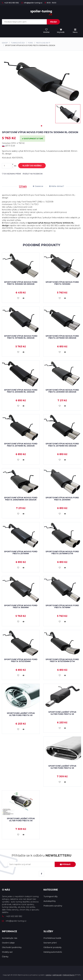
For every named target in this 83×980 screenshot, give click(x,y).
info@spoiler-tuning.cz (32, 3)
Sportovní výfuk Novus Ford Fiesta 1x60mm (21, 606)
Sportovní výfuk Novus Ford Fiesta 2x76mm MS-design (62, 445)
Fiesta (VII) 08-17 (43, 43)
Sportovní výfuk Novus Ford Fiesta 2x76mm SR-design (62, 337)
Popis (23, 186)
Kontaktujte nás (10, 938)
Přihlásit (65, 864)
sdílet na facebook (33, 174)
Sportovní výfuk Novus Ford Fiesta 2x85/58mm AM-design (21, 499)
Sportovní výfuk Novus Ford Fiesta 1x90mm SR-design (21, 283)
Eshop (5, 43)
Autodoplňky (50, 901)
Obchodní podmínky (12, 947)
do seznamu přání (11, 174)
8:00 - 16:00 (51, 3)
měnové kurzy (69, 975)
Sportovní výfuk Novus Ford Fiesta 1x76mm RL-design (21, 337)
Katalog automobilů (53, 952)
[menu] (61, 31)
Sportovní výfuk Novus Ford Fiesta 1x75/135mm (21, 660)
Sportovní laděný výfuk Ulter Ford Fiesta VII (21, 714)
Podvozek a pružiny (53, 906)
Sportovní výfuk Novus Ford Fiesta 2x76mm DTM (62, 553)
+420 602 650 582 (10, 3)
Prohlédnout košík (52, 938)
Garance (38, 186)
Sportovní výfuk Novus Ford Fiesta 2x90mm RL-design (21, 391)
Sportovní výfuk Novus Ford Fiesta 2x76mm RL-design (21, 445)
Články (5, 957)
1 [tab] (41, 126)
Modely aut (7, 952)
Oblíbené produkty (53, 947)
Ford (30, 43)
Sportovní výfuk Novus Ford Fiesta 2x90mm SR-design (62, 391)
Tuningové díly (18, 43)
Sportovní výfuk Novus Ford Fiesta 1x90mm (62, 283)
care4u (49, 975)
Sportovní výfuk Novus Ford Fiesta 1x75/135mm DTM (62, 660)
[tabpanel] (68, 114)
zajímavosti (57, 975)
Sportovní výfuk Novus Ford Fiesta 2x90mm (62, 499)
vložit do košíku (30, 166)
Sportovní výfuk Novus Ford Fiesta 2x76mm (21, 553)
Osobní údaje (8, 943)
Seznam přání (50, 943)
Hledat (53, 22)
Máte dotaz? (57, 186)
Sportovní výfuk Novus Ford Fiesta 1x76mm (62, 606)
